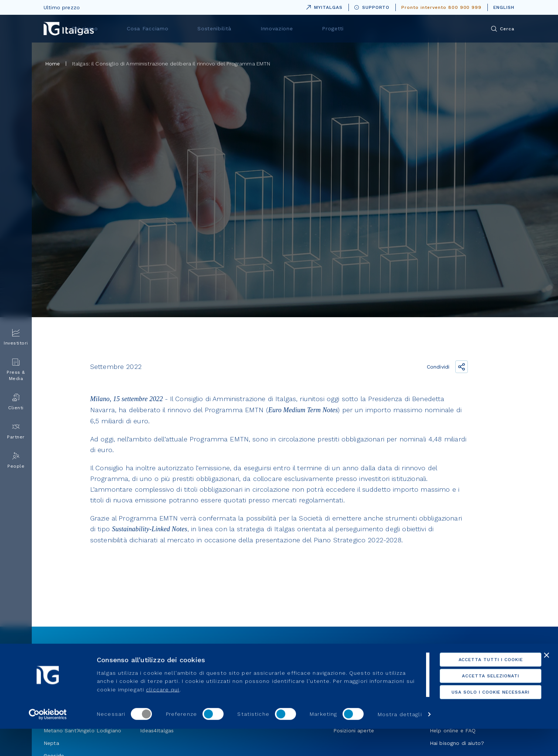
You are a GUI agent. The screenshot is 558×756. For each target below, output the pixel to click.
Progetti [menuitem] (401, 28)
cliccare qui (173, 705)
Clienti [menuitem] (16, 402)
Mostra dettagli (119, 742)
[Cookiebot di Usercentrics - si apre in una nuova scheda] (48, 742)
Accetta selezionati (477, 692)
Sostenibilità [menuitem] (299, 28)
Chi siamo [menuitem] (186, 28)
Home (53, 64)
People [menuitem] (16, 460)
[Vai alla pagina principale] (69, 29)
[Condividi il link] (462, 367)
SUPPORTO (372, 7)
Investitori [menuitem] (16, 337)
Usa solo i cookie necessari (478, 708)
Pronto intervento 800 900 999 (441, 7)
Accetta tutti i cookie (477, 676)
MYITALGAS (323, 6)
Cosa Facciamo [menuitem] (241, 28)
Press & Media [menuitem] (16, 370)
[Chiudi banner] (547, 671)
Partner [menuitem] (16, 431)
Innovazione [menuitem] (353, 28)
